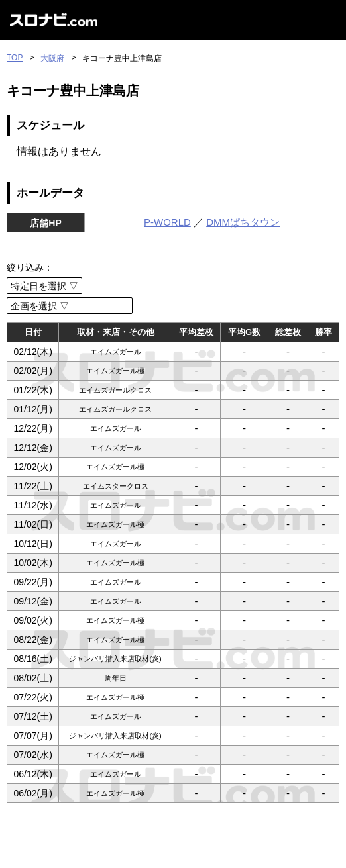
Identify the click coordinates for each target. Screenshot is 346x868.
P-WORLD (167, 222)
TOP (15, 58)
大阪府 (52, 58)
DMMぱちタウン (243, 222)
